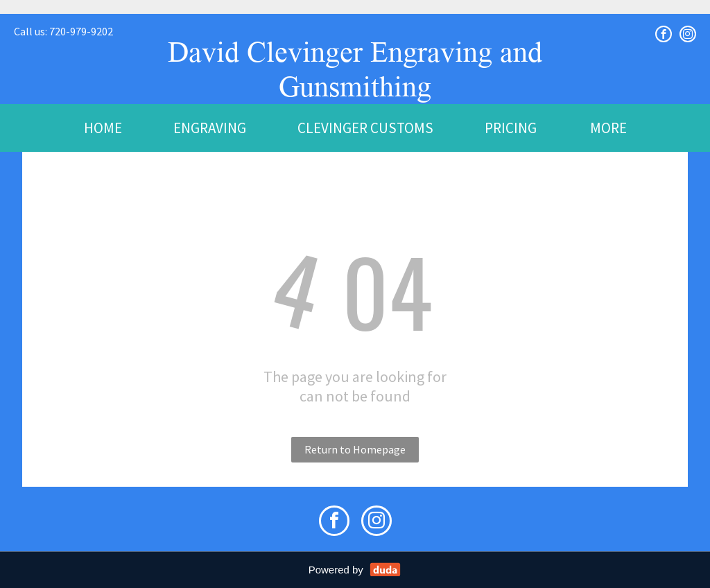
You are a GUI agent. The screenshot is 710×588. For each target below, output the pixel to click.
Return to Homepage (355, 449)
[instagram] (688, 34)
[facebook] (664, 34)
